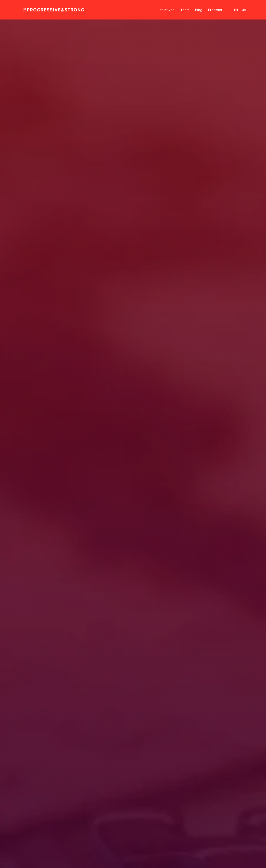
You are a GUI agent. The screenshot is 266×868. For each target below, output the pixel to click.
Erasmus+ (216, 10)
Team (185, 10)
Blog (199, 10)
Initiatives (167, 10)
